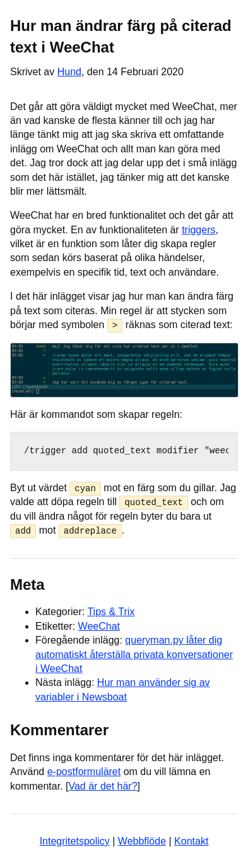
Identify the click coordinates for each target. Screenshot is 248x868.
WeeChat (99, 626)
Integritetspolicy (75, 840)
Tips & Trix (111, 612)
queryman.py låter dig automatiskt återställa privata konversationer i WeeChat (134, 654)
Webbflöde (142, 840)
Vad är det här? (103, 785)
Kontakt (191, 840)
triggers (198, 230)
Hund (69, 72)
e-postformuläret (84, 771)
